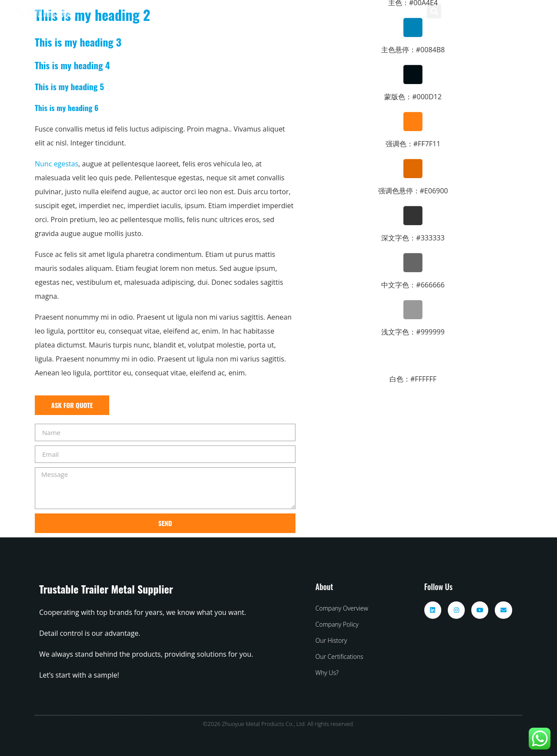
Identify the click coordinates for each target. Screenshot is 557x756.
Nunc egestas (57, 164)
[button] (434, 11)
